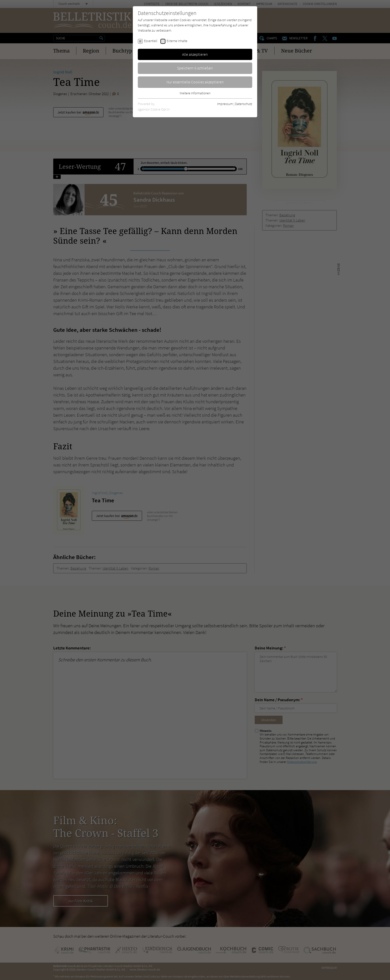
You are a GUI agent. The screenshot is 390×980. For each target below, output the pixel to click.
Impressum (225, 104)
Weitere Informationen (195, 93)
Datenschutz (244, 104)
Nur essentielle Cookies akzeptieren (195, 82)
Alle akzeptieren (195, 54)
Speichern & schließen (195, 68)
